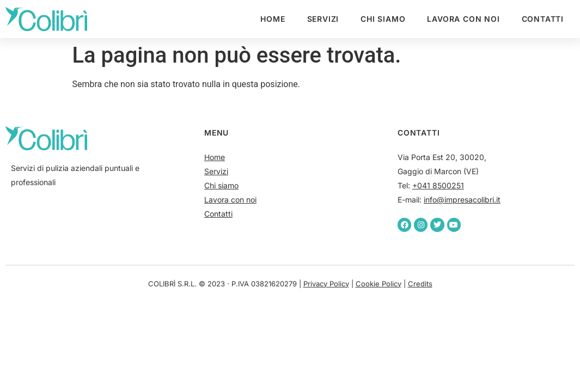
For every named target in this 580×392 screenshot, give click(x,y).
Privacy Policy (326, 284)
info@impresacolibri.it (462, 200)
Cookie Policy (378, 284)
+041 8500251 (438, 185)
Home (273, 19)
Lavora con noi (463, 19)
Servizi (323, 19)
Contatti (543, 19)
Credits (420, 284)
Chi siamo (383, 19)
